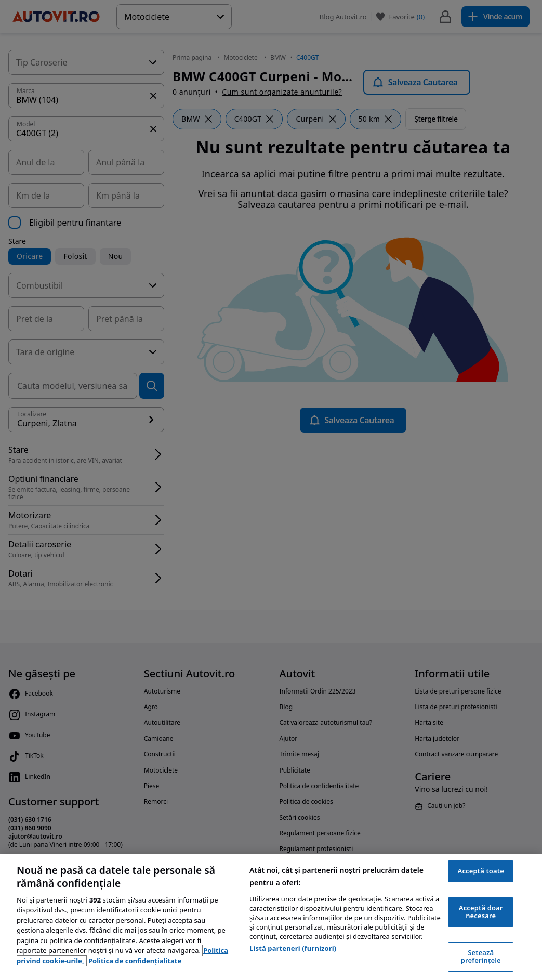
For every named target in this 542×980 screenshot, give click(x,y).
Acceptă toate (481, 871)
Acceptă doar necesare (481, 912)
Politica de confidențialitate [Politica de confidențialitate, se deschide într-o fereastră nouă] (135, 961)
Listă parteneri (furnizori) (293, 948)
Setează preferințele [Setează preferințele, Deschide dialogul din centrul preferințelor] (481, 957)
